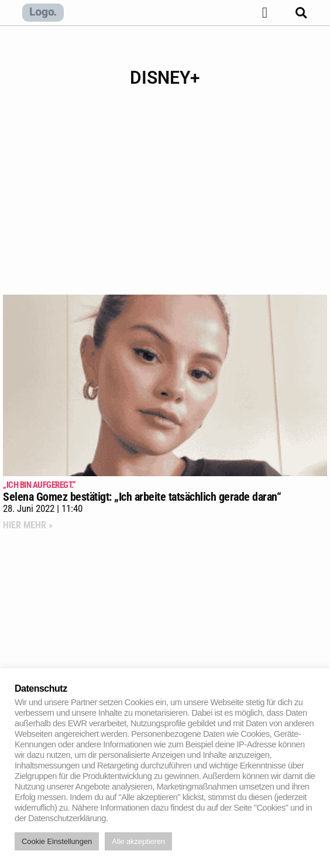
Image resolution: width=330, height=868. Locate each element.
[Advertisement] (165, 201)
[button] (264, 13)
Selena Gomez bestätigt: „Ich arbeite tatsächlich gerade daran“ (165, 491)
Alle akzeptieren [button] (138, 841)
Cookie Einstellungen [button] (57, 841)
